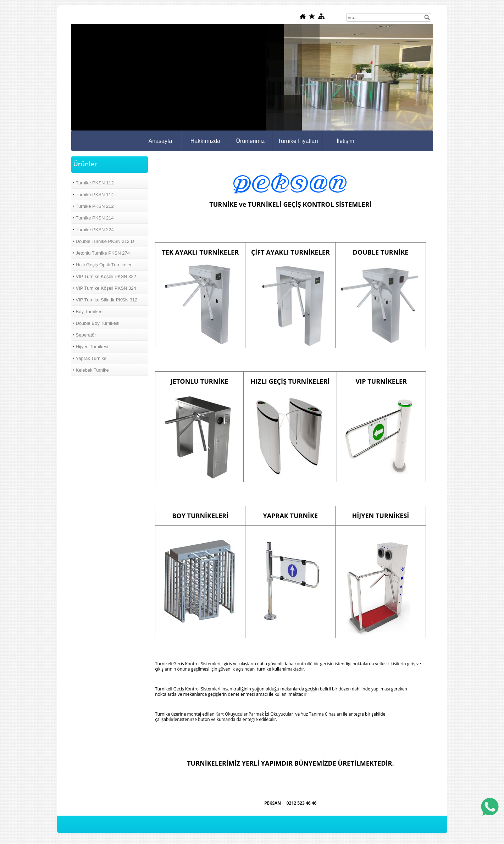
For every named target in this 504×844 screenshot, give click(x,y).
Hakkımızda (205, 141)
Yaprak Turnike (91, 358)
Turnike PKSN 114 (95, 195)
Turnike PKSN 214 (95, 218)
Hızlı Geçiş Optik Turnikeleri (104, 265)
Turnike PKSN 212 (95, 206)
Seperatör (86, 335)
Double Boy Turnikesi (98, 323)
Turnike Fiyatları (298, 141)
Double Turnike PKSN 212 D (105, 241)
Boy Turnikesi (90, 312)
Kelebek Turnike (92, 370)
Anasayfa (160, 141)
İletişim (345, 141)
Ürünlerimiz (250, 141)
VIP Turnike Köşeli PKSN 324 (106, 288)
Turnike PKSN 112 (95, 183)
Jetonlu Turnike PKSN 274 (103, 253)
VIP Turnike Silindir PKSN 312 (107, 300)
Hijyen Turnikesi (92, 347)
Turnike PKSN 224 (95, 230)
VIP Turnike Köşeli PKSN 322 (106, 276)
